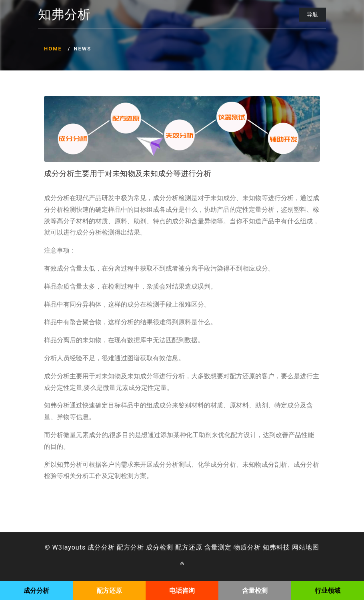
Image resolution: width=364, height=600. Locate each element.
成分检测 (160, 547)
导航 (312, 14)
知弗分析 (64, 15)
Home (53, 49)
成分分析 (101, 547)
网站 (299, 547)
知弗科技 (276, 547)
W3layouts (69, 547)
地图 (312, 547)
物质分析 (247, 547)
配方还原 (189, 547)
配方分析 (130, 547)
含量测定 (218, 547)
